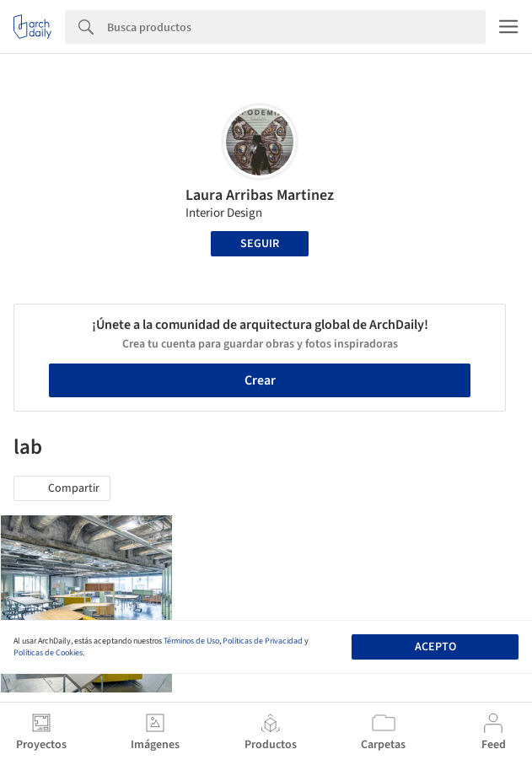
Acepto (435, 647)
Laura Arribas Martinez (260, 195)
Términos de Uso (191, 641)
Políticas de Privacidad (263, 641)
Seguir (260, 244)
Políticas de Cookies (48, 653)
